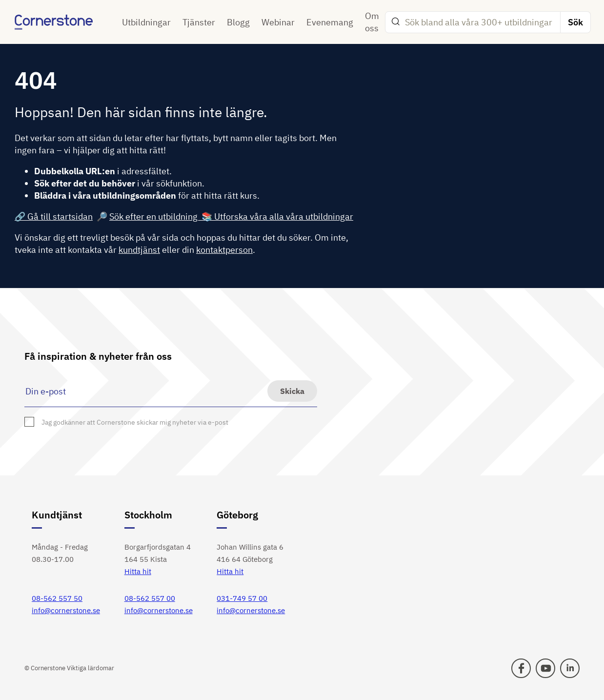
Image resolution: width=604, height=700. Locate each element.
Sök (575, 22)
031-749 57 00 (242, 598)
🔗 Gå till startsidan (54, 216)
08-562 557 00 (150, 598)
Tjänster (199, 22)
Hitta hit (138, 571)
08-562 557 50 (57, 598)
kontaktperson (224, 250)
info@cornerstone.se (66, 610)
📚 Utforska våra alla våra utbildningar (277, 216)
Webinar (278, 22)
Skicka (292, 391)
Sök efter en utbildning (155, 216)
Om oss (372, 22)
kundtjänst (139, 250)
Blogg (238, 22)
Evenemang (330, 22)
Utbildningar (146, 22)
